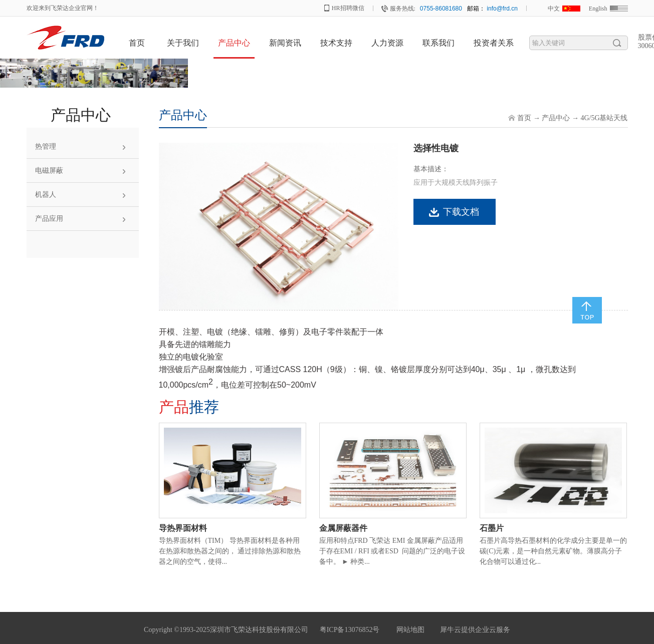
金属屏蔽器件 (343, 528)
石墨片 (492, 528)
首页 (137, 43)
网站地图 (409, 630)
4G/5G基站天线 (604, 118)
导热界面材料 (183, 528)
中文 (554, 9)
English (598, 9)
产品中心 (556, 118)
